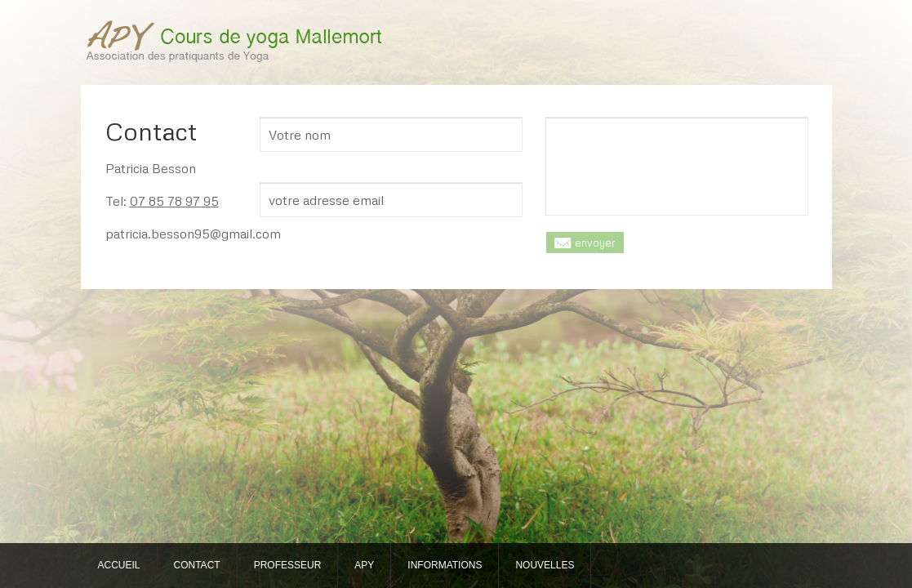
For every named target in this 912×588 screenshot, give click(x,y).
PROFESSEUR (288, 565)
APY (364, 565)
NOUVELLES (545, 565)
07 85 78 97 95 (174, 201)
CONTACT (197, 565)
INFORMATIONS (445, 565)
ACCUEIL (119, 565)
